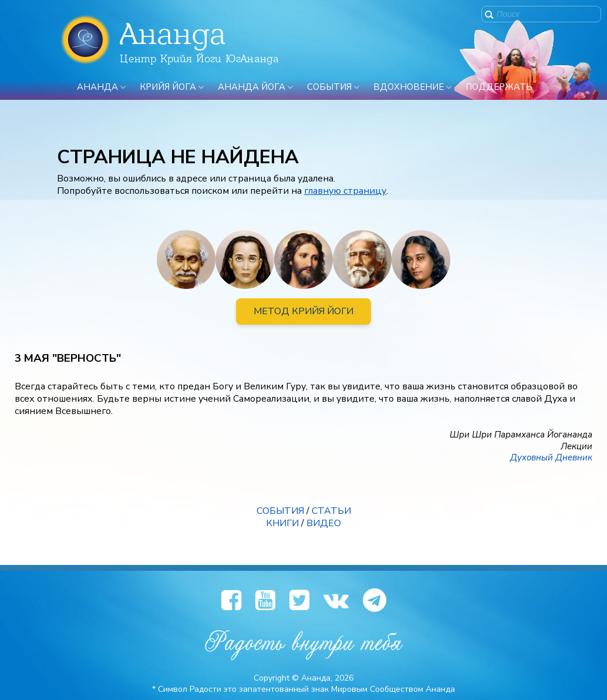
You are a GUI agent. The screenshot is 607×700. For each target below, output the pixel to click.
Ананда (97, 87)
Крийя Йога (168, 87)
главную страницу (345, 191)
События (329, 87)
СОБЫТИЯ (280, 511)
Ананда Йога (252, 87)
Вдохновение (409, 87)
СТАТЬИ (331, 511)
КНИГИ (282, 523)
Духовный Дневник (551, 457)
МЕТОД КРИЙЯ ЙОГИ (303, 311)
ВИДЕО (324, 523)
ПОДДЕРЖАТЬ (499, 87)
